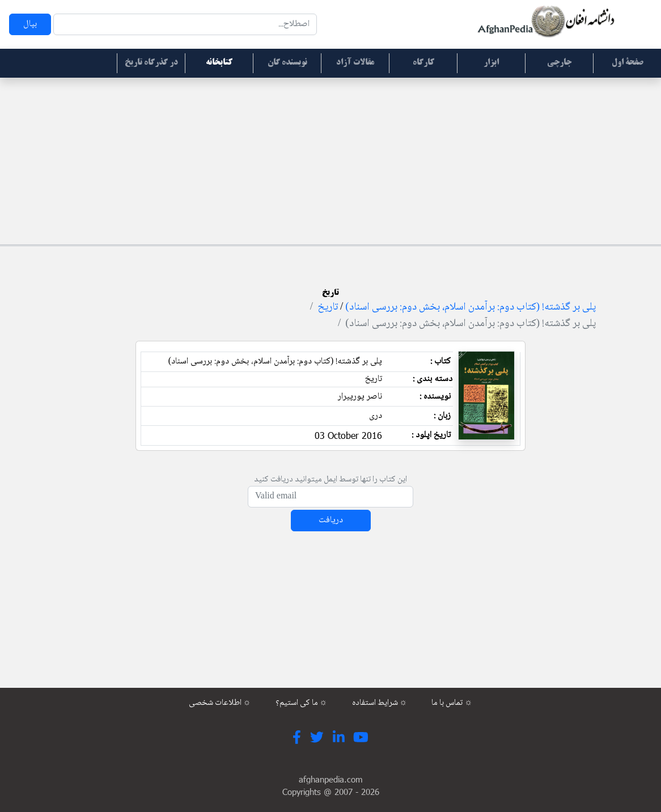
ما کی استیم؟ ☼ (302, 703)
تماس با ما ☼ (452, 703)
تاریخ (328, 307)
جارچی (559, 63)
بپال (30, 24)
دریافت (331, 520)
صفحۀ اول (628, 63)
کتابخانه (219, 63)
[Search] (185, 24)
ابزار (491, 63)
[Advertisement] (330, 159)
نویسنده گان (287, 63)
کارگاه (423, 63)
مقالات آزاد (355, 63)
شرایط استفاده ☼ (380, 703)
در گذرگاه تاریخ (151, 63)
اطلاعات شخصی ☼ (220, 703)
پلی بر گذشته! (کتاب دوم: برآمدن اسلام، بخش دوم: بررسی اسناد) (471, 307)
